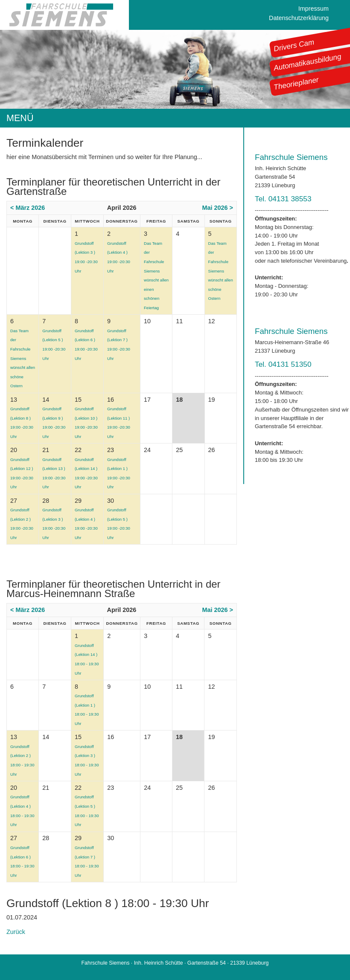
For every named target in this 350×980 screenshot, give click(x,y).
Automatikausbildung (308, 62)
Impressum (314, 9)
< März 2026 (28, 208)
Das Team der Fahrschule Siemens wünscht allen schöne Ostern (221, 271)
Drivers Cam (294, 45)
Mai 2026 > (218, 208)
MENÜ (20, 118)
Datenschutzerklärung (299, 18)
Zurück (16, 932)
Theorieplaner (296, 83)
